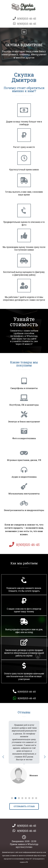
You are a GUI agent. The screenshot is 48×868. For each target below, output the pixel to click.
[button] (24, 32)
